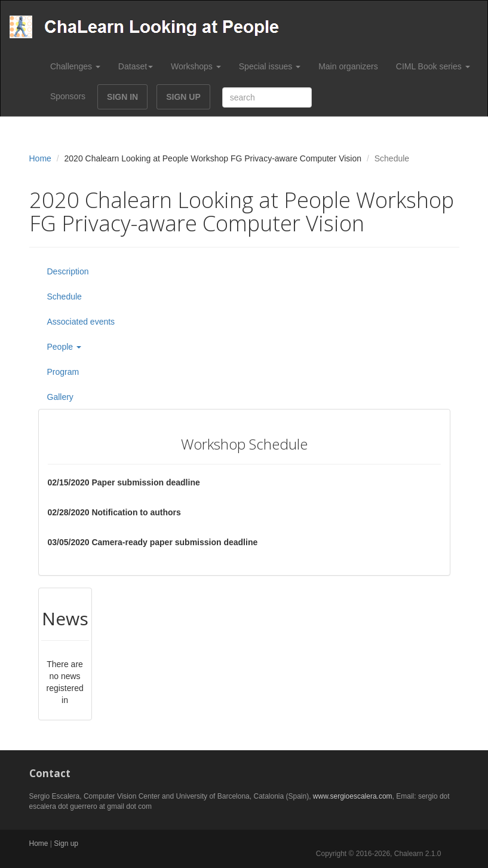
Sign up (66, 843)
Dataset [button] (136, 66)
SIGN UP (183, 97)
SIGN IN (122, 97)
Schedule (65, 297)
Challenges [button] (75, 66)
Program (63, 372)
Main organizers (348, 66)
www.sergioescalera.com (353, 796)
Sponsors (68, 96)
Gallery (60, 397)
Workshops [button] (196, 66)
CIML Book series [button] (433, 66)
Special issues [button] (270, 66)
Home (40, 158)
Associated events (81, 322)
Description (68, 271)
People (64, 347)
